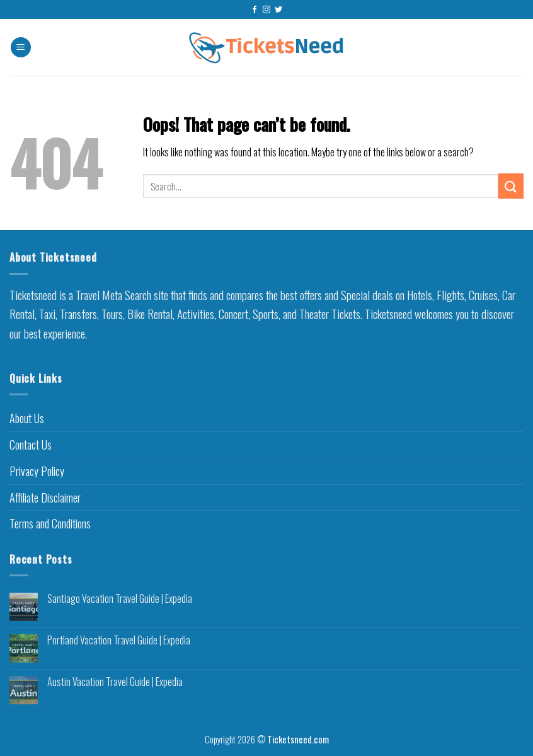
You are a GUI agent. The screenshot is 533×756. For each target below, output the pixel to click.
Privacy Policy (37, 471)
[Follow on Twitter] (278, 10)
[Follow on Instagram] (266, 10)
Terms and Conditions (50, 523)
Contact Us (31, 445)
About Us (27, 418)
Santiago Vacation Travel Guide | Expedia (120, 599)
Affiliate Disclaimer (45, 497)
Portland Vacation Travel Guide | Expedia (119, 640)
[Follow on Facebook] (255, 10)
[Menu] (21, 48)
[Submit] (511, 186)
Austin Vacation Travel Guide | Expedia (115, 682)
